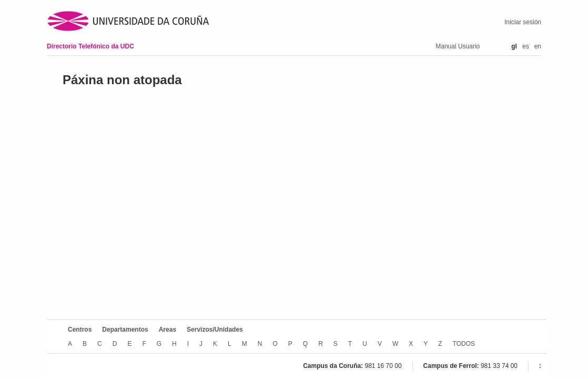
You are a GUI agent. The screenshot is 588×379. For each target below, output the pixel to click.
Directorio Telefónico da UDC (90, 46)
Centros (80, 330)
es (526, 46)
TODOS (464, 344)
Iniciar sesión (523, 22)
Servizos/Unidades (215, 330)
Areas (168, 330)
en (538, 46)
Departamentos (125, 330)
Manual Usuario (458, 46)
